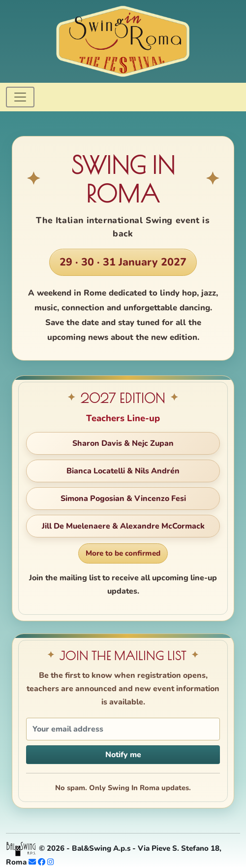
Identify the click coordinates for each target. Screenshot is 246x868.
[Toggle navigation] (20, 97)
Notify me (123, 755)
